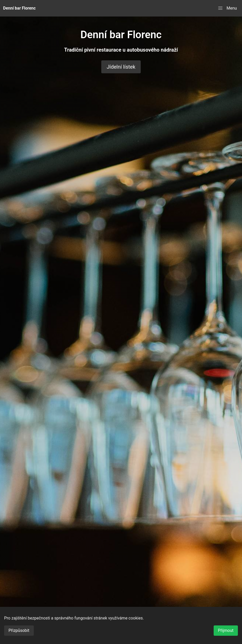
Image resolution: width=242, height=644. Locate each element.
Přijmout (226, 630)
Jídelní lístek (121, 67)
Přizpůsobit (19, 630)
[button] (228, 8)
